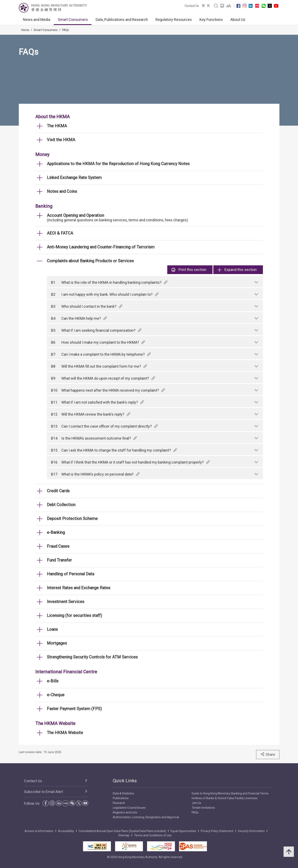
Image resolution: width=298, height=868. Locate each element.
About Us (238, 20)
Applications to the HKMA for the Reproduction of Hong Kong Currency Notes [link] (118, 164)
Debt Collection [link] (61, 505)
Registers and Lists (125, 812)
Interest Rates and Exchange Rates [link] (79, 588)
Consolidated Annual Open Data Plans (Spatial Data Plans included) (122, 831)
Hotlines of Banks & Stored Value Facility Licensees (225, 798)
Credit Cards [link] (58, 491)
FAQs (66, 30)
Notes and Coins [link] (62, 191)
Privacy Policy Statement (217, 831)
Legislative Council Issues (129, 808)
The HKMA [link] (57, 126)
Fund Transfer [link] (59, 560)
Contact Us (192, 6)
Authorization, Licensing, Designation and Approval (146, 817)
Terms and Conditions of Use (153, 835)
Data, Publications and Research (122, 20)
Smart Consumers (73, 20)
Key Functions (211, 20)
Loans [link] (52, 629)
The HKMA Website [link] (65, 733)
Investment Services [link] (66, 602)
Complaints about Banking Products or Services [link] (90, 261)
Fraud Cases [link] (58, 546)
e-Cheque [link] (56, 695)
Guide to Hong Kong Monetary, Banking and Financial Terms (230, 793)
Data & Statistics (123, 793)
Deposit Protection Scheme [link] (72, 519)
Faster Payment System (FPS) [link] (74, 709)
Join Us (196, 803)
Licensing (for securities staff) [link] (74, 615)
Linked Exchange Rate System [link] (74, 178)
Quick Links (125, 781)
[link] (229, 6)
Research (119, 803)
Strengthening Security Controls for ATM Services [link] (92, 657)
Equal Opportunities (183, 831)
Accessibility (66, 831)
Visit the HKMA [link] (61, 140)
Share (268, 754)
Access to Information (39, 831)
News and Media (37, 20)
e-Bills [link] (53, 681)
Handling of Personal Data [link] (71, 574)
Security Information (251, 831)
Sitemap (124, 835)
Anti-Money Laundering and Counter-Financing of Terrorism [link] (101, 247)
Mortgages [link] (57, 643)
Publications (121, 798)
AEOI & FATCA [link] (60, 233)
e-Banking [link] (56, 532)
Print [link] (189, 270)
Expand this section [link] (237, 270)
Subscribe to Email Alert (43, 792)
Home (25, 30)
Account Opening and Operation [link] (75, 215)
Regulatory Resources (174, 20)
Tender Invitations (203, 808)
